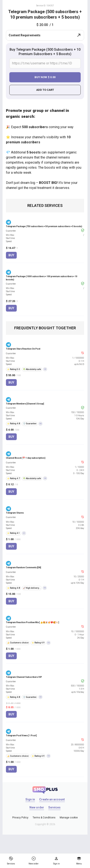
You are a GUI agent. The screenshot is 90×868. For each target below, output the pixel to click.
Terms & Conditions (44, 818)
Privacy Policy (20, 818)
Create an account (52, 799)
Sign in (30, 799)
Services (54, 807)
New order (37, 807)
